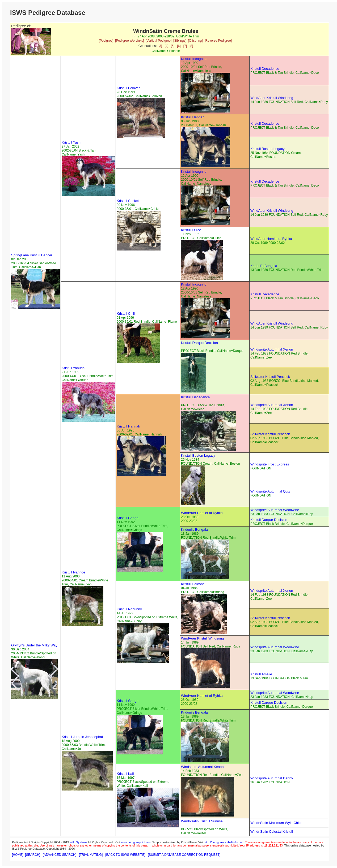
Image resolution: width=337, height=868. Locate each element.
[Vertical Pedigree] (159, 41)
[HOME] (18, 855)
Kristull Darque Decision (199, 343)
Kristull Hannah (193, 117)
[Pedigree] (106, 41)
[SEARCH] (33, 855)
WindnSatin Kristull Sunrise (202, 821)
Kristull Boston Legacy (268, 149)
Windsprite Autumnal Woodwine (275, 510)
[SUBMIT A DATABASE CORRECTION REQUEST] (184, 855)
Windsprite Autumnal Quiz (270, 491)
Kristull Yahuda (73, 368)
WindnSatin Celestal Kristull (272, 832)
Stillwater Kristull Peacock (270, 377)
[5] (173, 46)
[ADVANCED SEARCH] (60, 855)
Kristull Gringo (128, 518)
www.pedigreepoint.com (136, 842)
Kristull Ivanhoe (73, 572)
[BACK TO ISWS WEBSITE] (125, 855)
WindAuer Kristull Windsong (272, 98)
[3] (160, 46)
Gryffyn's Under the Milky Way (34, 645)
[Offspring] (195, 41)
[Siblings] (180, 41)
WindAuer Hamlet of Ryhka (271, 239)
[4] (167, 46)
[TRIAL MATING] (91, 855)
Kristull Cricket (128, 201)
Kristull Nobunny (129, 609)
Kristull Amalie (261, 674)
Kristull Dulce (191, 230)
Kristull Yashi (71, 142)
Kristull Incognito (194, 59)
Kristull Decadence (265, 69)
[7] (185, 46)
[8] (191, 46)
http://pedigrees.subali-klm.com (224, 842)
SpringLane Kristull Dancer (32, 255)
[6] (179, 46)
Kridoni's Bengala (264, 266)
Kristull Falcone (193, 584)
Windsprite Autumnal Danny (272, 778)
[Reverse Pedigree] (218, 41)
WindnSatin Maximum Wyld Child (276, 823)
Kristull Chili (126, 314)
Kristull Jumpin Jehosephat (82, 737)
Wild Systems (78, 842)
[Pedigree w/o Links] (129, 41)
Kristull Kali (125, 774)
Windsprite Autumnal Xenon (272, 349)
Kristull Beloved (129, 88)
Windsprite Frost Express (270, 464)
